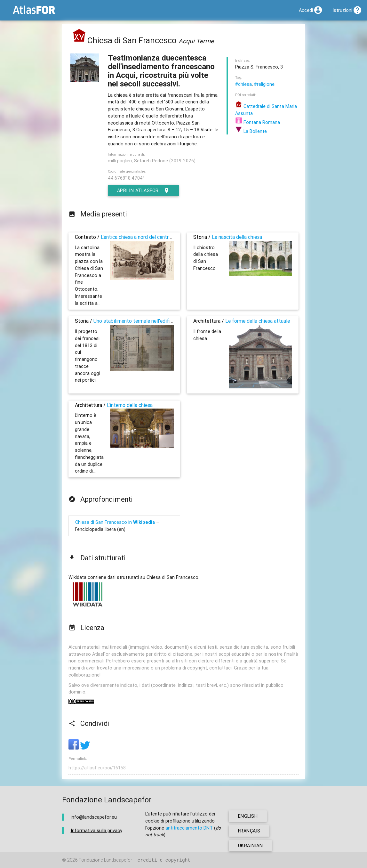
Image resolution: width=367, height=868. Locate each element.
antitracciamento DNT (189, 828)
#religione (264, 84)
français (249, 831)
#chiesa (243, 84)
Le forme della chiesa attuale (258, 321)
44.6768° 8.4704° (126, 178)
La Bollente (251, 131)
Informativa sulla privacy (96, 830)
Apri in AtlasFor (144, 191)
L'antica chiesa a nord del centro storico (145, 237)
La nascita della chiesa (237, 237)
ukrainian (251, 845)
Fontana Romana (258, 122)
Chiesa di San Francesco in (115, 522)
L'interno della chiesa (130, 405)
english (248, 816)
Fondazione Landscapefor (105, 860)
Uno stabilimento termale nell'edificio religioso (145, 321)
